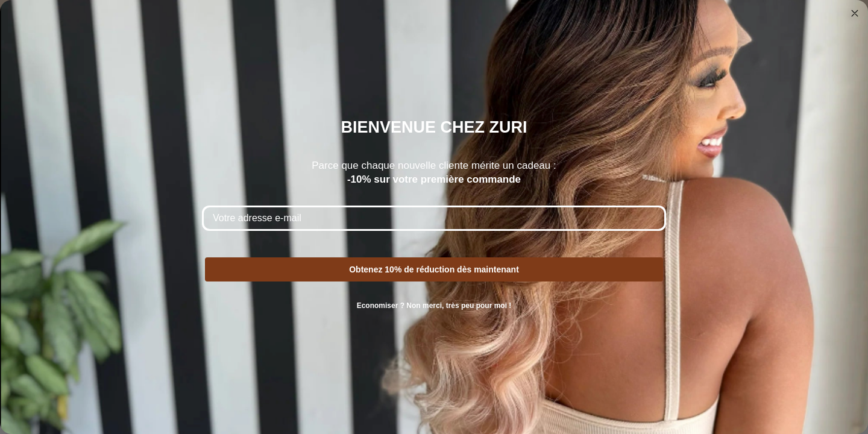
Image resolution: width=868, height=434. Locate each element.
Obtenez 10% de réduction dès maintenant (434, 269)
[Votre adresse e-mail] (434, 218)
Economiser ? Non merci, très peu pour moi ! (434, 306)
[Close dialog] (855, 13)
